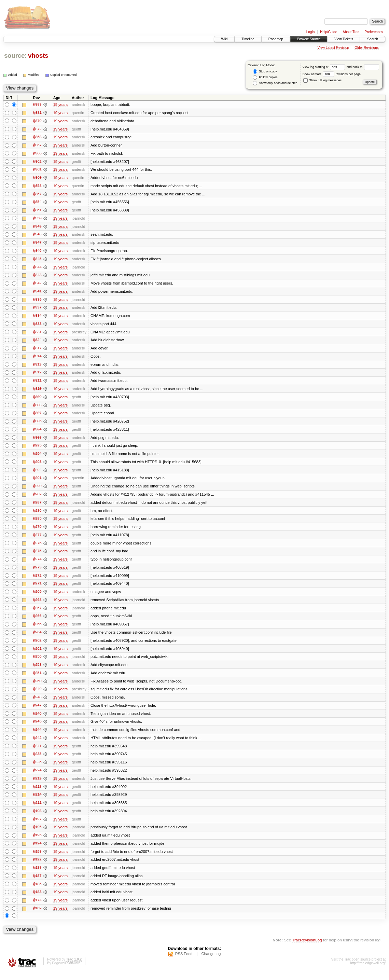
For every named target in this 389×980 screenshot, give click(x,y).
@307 (37, 416)
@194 (37, 851)
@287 (37, 506)
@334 (37, 318)
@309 (37, 400)
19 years (60, 105)
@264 (37, 637)
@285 (37, 523)
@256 (37, 662)
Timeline (248, 39)
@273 (37, 572)
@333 (37, 326)
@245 (37, 728)
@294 (37, 457)
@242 (37, 744)
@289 (37, 498)
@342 (37, 285)
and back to (363, 67)
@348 (37, 236)
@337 (37, 309)
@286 (37, 514)
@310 (37, 391)
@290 (37, 490)
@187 (37, 883)
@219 (37, 785)
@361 (37, 170)
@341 (37, 293)
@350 (37, 219)
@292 (37, 473)
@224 (37, 777)
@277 (37, 539)
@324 (37, 342)
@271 (37, 588)
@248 (37, 703)
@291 (37, 482)
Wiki (224, 39)
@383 (37, 105)
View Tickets (344, 39)
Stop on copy (265, 72)
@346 (37, 252)
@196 (37, 834)
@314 (37, 359)
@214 (37, 801)
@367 (37, 146)
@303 (37, 441)
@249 (37, 695)
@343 (37, 277)
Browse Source (309, 39)
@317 (37, 350)
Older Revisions (367, 48)
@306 (37, 424)
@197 (37, 826)
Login (310, 32)
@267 (37, 613)
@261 (37, 654)
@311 (37, 383)
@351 (37, 211)
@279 (37, 531)
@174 (37, 908)
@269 (37, 596)
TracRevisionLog (307, 948)
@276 (37, 547)
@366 (37, 154)
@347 (37, 244)
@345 (37, 260)
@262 (37, 646)
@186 (37, 892)
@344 (37, 268)
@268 (37, 605)
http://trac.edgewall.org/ (368, 971)
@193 (37, 859)
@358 (37, 187)
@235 (37, 760)
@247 (37, 711)
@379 (37, 121)
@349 (37, 227)
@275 (37, 555)
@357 (37, 195)
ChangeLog (211, 962)
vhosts (38, 56)
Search (373, 39)
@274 (37, 564)
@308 (37, 408)
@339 (37, 301)
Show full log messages (322, 80)
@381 (37, 113)
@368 (37, 137)
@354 (37, 203)
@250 (37, 687)
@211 (37, 810)
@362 (37, 162)
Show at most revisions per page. (332, 74)
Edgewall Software (66, 971)
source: (15, 56)
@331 (37, 334)
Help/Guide (329, 32)
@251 (37, 678)
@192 (37, 867)
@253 (37, 670)
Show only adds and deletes (275, 83)
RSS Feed (184, 962)
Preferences (374, 32)
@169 (37, 916)
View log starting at (325, 67)
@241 (37, 752)
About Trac (351, 32)
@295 (37, 449)
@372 (37, 129)
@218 (37, 793)
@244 (37, 736)
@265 (37, 629)
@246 (37, 719)
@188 (37, 875)
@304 (37, 432)
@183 (37, 900)
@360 (37, 178)
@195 (37, 842)
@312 (37, 375)
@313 (37, 367)
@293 (37, 465)
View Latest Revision (333, 48)
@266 (37, 621)
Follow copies (265, 77)
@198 (37, 818)
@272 (37, 580)
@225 (37, 769)
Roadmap (276, 39)
